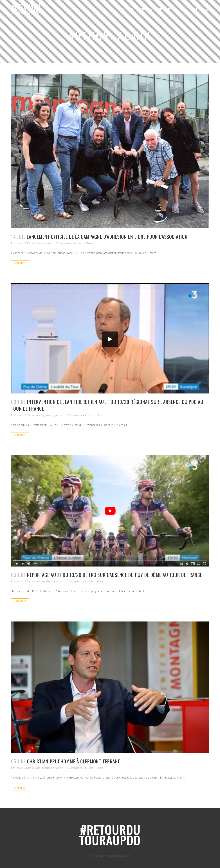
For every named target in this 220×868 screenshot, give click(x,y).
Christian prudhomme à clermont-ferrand (74, 761)
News (38, 243)
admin (49, 243)
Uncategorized (43, 415)
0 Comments (63, 243)
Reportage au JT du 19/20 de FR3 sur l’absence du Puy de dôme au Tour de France (115, 575)
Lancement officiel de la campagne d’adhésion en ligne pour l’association (107, 237)
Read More (20, 263)
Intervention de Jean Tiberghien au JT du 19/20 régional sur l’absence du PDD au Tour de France (107, 405)
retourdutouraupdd (117, 856)
